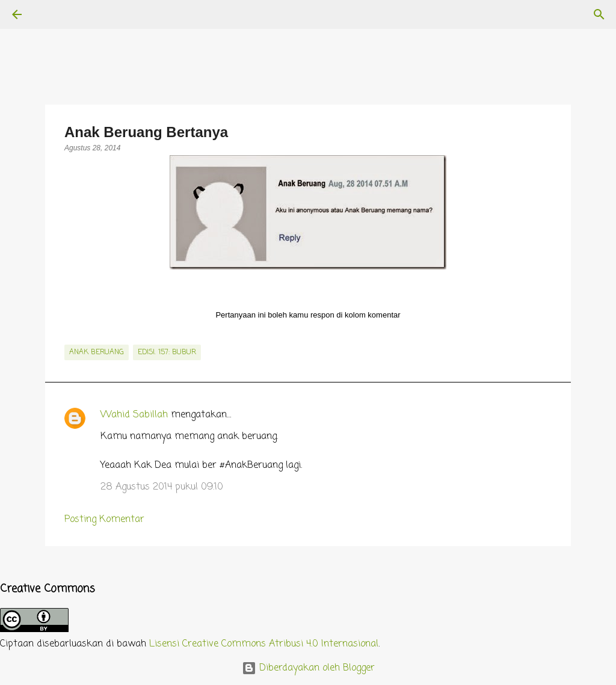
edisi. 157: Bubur (167, 352)
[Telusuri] (51, 14)
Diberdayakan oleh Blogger (308, 668)
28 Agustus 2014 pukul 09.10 (162, 487)
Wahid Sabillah (134, 415)
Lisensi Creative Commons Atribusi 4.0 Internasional (264, 644)
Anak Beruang (97, 352)
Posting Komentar (104, 520)
